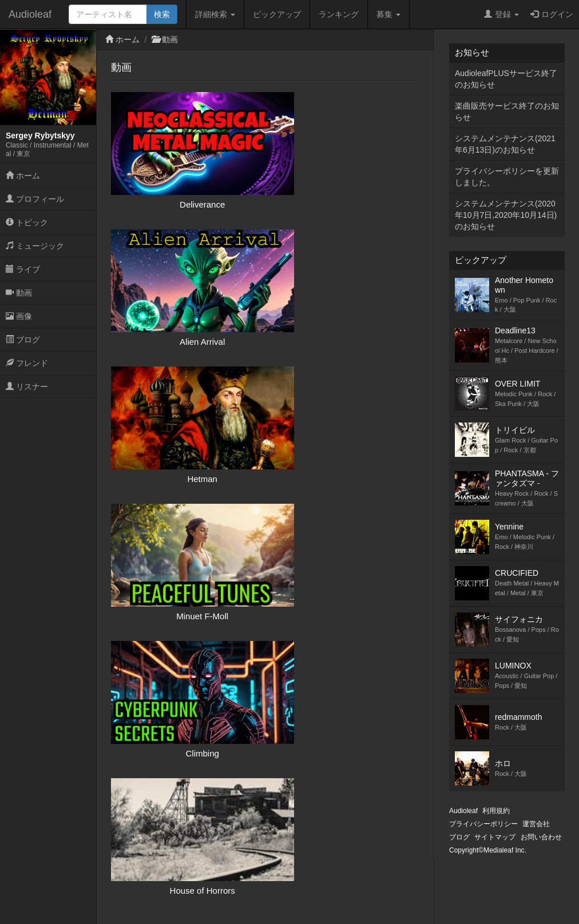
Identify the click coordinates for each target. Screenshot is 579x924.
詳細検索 (215, 14)
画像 (19, 316)
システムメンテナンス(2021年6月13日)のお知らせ (505, 144)
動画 (19, 293)
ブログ (23, 340)
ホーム (23, 176)
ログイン (552, 14)
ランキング (339, 14)
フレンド (27, 363)
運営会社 (536, 824)
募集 (388, 14)
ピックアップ (277, 14)
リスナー (27, 387)
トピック (27, 222)
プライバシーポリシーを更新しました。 (507, 177)
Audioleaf (30, 14)
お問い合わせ (541, 837)
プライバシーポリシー (483, 824)
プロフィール (35, 199)
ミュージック (35, 246)
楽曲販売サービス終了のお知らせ (507, 111)
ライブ (23, 269)
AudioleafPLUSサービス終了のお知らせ (506, 79)
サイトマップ (495, 837)
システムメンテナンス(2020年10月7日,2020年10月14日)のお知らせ (506, 215)
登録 (501, 14)
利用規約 (496, 811)
